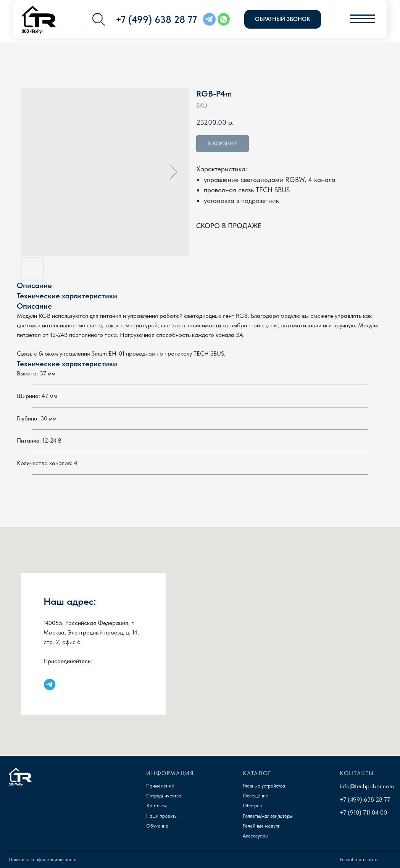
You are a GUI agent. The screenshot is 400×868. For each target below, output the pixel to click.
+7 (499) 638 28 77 (365, 799)
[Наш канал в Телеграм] (50, 684)
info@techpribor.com (367, 786)
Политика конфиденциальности (43, 859)
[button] (283, 19)
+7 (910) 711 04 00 (363, 812)
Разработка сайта (359, 859)
